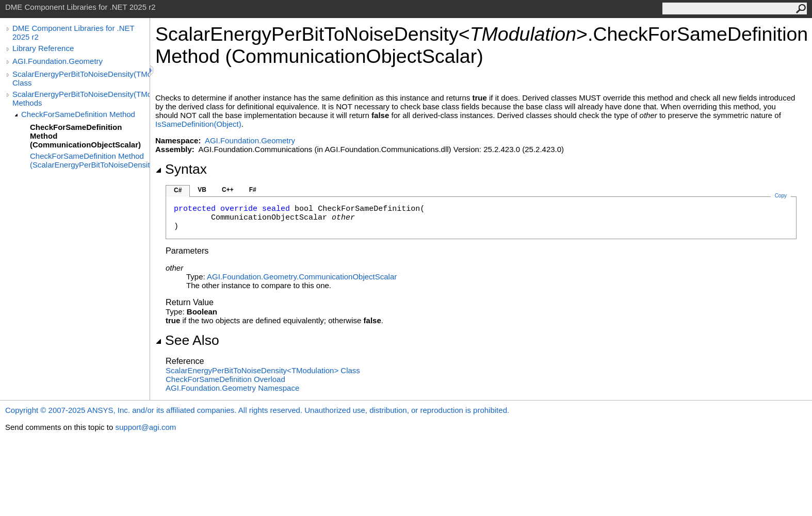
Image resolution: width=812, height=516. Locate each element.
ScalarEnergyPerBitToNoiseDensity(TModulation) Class (81, 78)
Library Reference (43, 48)
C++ (228, 190)
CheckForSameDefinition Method (78, 114)
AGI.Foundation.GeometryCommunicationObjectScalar (302, 277)
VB (202, 190)
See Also (187, 340)
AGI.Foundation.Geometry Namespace (232, 388)
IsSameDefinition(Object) (198, 124)
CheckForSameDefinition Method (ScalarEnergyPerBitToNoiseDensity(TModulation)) (90, 160)
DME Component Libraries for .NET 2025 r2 (73, 32)
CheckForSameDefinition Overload (225, 379)
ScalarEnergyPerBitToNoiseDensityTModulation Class (263, 370)
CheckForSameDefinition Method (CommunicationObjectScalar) (85, 136)
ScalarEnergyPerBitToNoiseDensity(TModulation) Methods (81, 98)
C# (178, 190)
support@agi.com (145, 427)
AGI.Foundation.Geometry (58, 61)
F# (253, 190)
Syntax (181, 169)
